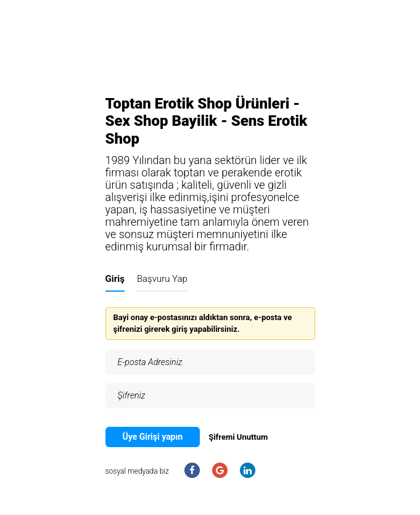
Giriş (115, 279)
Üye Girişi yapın (153, 437)
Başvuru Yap (162, 279)
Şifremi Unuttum (238, 437)
